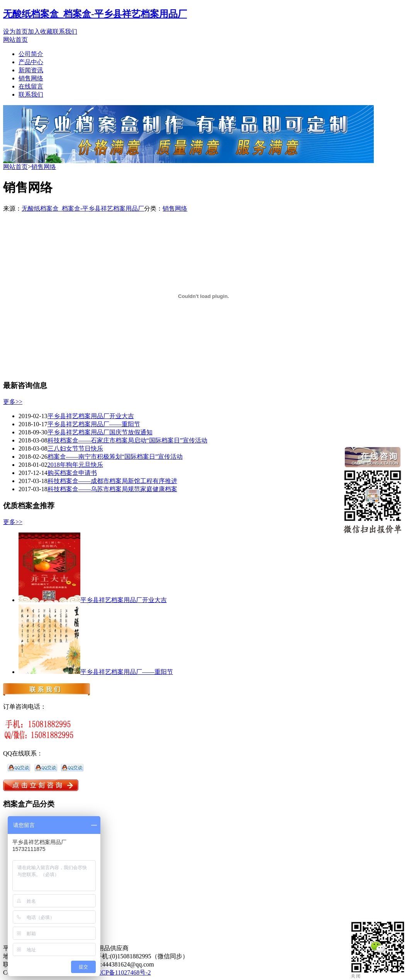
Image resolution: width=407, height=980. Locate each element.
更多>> (13, 402)
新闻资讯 (31, 70)
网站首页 (15, 40)
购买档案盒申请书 (72, 473)
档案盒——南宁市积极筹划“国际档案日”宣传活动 (115, 457)
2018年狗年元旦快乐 (75, 465)
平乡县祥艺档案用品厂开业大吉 (91, 416)
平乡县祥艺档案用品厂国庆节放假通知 (100, 432)
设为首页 (15, 31)
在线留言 (31, 86)
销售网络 (31, 78)
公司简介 (31, 54)
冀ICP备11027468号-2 (122, 972)
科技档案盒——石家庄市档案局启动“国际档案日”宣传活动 (127, 440)
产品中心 (31, 62)
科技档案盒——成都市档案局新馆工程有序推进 (112, 481)
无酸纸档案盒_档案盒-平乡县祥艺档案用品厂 (95, 14)
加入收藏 (40, 31)
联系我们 (65, 31)
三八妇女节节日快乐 (75, 448)
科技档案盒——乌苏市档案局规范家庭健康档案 (112, 489)
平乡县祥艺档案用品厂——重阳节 (94, 424)
